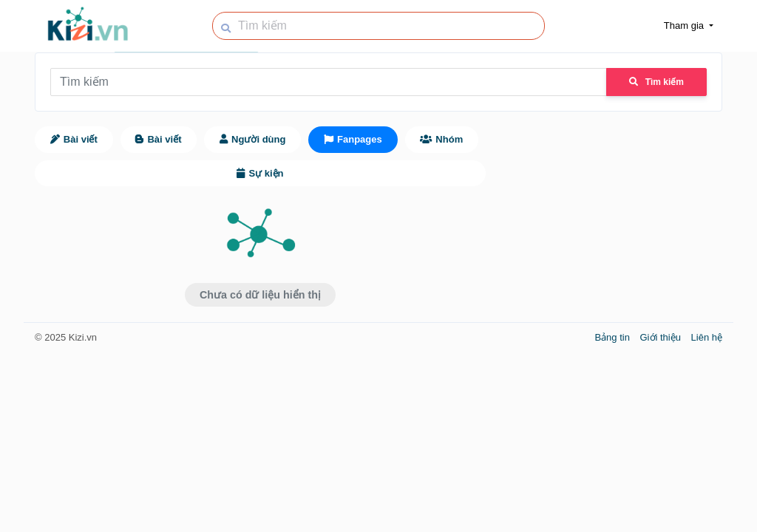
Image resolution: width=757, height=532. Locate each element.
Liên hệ (707, 337)
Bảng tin (613, 337)
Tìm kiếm (656, 82)
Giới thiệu (662, 337)
